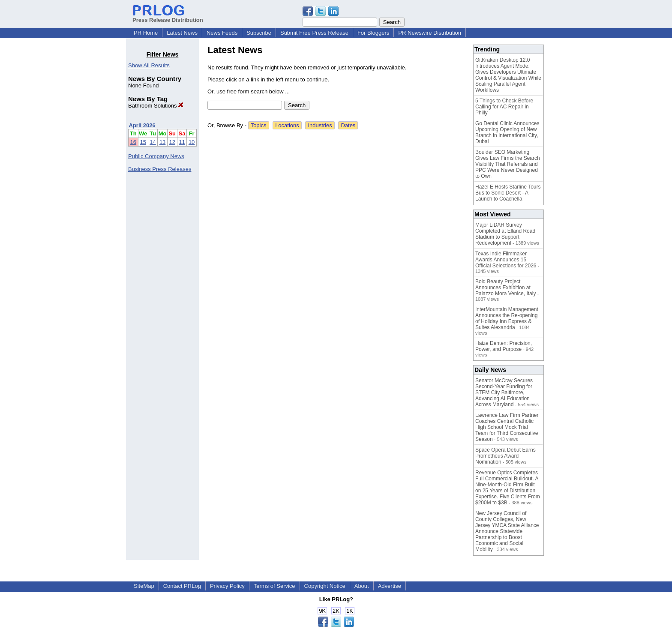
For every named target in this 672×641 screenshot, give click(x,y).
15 (143, 142)
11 (182, 142)
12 (172, 142)
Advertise (390, 586)
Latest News (182, 33)
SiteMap (144, 586)
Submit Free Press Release (314, 33)
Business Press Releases (160, 169)
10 (192, 142)
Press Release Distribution (168, 17)
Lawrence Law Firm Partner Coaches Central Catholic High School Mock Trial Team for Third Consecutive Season (507, 427)
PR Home (146, 33)
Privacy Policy (227, 586)
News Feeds (222, 33)
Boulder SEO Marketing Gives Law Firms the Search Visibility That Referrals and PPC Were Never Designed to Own (508, 164)
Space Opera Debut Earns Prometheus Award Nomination (505, 456)
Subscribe (259, 33)
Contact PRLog (182, 586)
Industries (320, 125)
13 (162, 142)
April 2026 (142, 125)
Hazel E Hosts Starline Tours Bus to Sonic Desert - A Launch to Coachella (508, 193)
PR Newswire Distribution (430, 33)
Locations (287, 125)
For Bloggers (373, 33)
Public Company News (156, 156)
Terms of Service (274, 586)
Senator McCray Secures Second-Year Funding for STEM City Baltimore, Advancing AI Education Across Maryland (504, 392)
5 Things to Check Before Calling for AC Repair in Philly (504, 107)
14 (153, 142)
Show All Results (149, 65)
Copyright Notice (325, 586)
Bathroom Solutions (156, 106)
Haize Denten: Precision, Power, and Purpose (504, 346)
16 (133, 142)
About (362, 586)
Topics (259, 125)
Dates (348, 125)
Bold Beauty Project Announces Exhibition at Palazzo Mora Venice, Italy (505, 288)
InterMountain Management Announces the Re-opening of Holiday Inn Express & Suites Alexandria (507, 318)
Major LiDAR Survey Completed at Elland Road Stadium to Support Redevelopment (505, 234)
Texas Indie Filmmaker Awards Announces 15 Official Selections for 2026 (506, 260)
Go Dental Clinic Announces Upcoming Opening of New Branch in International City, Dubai (507, 132)
